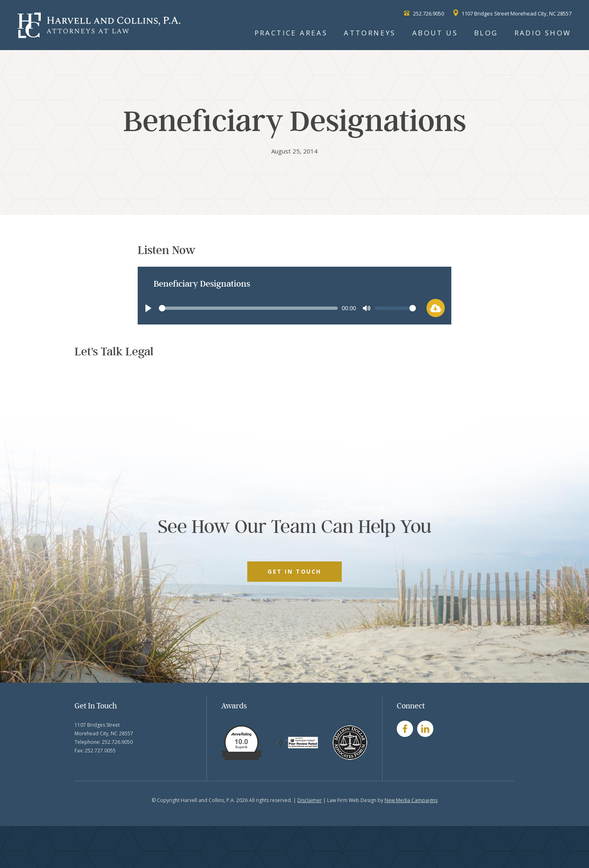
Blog (486, 33)
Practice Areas (291, 33)
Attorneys (370, 33)
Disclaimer (310, 800)
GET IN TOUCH (294, 571)
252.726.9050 (424, 13)
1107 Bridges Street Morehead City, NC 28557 (512, 13)
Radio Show (543, 33)
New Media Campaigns (411, 800)
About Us (435, 33)
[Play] (148, 308)
